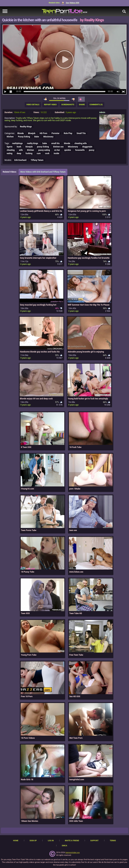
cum (39, 153)
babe (45, 143)
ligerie (10, 147)
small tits (55, 143)
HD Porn (43, 133)
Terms (113, 841)
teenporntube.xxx (73, 853)
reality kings (33, 143)
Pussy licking (24, 137)
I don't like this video (73, 99)
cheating (11, 150)
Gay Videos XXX (70, 3)
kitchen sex (58, 147)
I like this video (45, 99)
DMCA (64, 846)
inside (56, 153)
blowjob (29, 147)
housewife (80, 150)
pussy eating (44, 150)
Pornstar (56, 133)
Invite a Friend (72, 841)
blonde (67, 143)
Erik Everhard (20, 160)
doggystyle (87, 147)
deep (19, 153)
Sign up (33, 841)
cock (47, 153)
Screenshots (68, 105)
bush (19, 147)
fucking (29, 153)
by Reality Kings (92, 20)
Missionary (48, 137)
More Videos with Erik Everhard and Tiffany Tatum (43, 172)
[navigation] (5, 11)
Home (16, 841)
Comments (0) (96, 105)
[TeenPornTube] (65, 11)
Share (82, 105)
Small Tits (81, 133)
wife (21, 150)
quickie (68, 150)
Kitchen (10, 137)
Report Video (50, 105)
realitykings (17, 143)
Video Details (33, 105)
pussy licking (43, 147)
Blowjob (32, 133)
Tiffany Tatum (37, 160)
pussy (92, 150)
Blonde (21, 133)
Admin (102, 112)
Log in (51, 841)
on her (57, 150)
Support (94, 841)
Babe (37, 137)
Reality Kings (26, 127)
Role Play (68, 133)
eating (10, 153)
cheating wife (81, 143)
